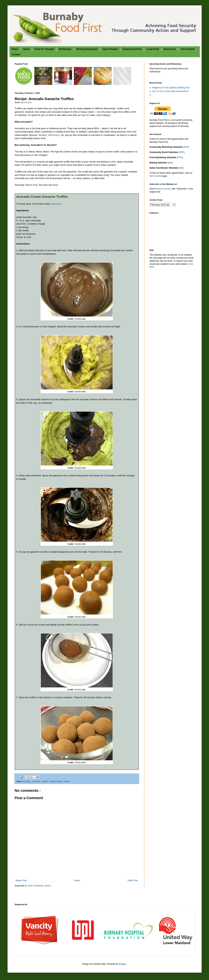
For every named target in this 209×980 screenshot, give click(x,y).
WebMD (43, 135)
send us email (164, 189)
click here (56, 204)
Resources (170, 49)
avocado (27, 781)
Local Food (153, 49)
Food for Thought (44, 49)
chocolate (36, 781)
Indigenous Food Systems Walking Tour (171, 88)
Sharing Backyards (87, 49)
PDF (186, 147)
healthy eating (56, 781)
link (170, 163)
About (26, 49)
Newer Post (21, 880)
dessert (45, 781)
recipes (67, 781)
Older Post (133, 880)
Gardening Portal (132, 49)
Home (15, 49)
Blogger (122, 964)
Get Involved (188, 49)
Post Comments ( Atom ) (40, 886)
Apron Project (110, 49)
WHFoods (53, 135)
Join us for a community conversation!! (171, 91)
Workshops (65, 49)
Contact (16, 54)
